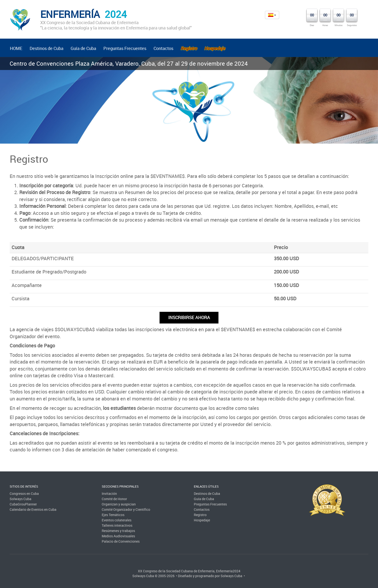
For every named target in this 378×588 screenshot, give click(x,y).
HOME (16, 48)
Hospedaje (202, 520)
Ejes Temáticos (113, 515)
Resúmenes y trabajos (118, 531)
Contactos (163, 48)
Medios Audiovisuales (118, 536)
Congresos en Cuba (24, 493)
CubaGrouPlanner (23, 504)
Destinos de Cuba (47, 48)
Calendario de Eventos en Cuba (33, 509)
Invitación (109, 493)
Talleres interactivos (117, 525)
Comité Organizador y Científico (126, 509)
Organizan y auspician (119, 504)
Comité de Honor (114, 499)
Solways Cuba (20, 499)
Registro (200, 515)
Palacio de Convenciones (121, 541)
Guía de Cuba (83, 48)
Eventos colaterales (117, 520)
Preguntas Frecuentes (125, 48)
